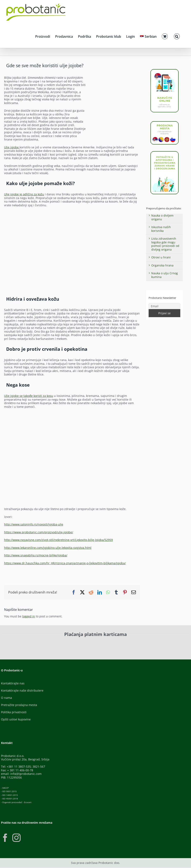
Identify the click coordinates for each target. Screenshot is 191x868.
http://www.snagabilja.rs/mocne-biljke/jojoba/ (36, 555)
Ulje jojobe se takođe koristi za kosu (29, 396)
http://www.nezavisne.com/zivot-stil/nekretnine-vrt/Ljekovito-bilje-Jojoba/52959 (58, 540)
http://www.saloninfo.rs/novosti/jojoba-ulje (34, 524)
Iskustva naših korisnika (161, 229)
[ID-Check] (37, 645)
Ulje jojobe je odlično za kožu (24, 194)
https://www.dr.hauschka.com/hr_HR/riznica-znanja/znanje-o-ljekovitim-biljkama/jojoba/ (65, 563)
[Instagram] (16, 838)
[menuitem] (148, 36)
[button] (177, 36)
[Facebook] (5, 838)
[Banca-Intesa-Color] (109, 643)
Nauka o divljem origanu (162, 217)
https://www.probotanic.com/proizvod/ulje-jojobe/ (39, 532)
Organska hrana (162, 265)
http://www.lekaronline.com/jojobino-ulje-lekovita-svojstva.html (48, 548)
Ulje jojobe (12, 147)
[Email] (164, 306)
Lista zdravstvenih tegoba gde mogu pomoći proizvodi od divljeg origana (165, 244)
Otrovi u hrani (161, 257)
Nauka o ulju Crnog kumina (165, 275)
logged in (29, 616)
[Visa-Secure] (69, 643)
